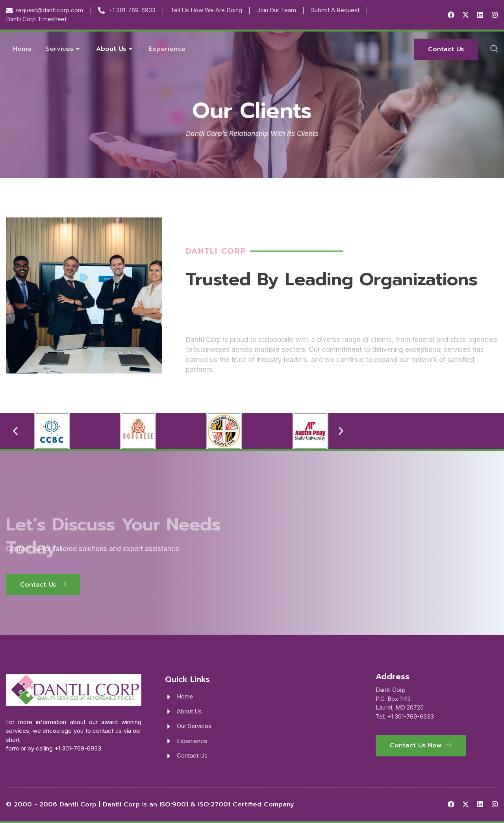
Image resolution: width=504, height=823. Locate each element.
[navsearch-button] (494, 49)
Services (64, 49)
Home (22, 49)
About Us (115, 49)
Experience (167, 49)
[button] (15, 431)
